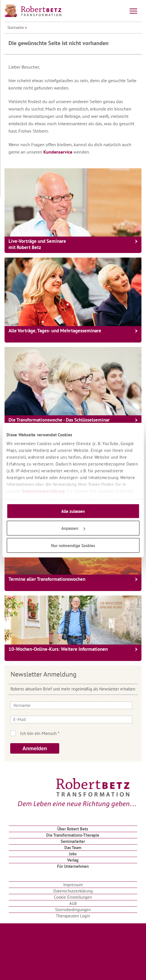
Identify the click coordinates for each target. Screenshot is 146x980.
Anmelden (35, 749)
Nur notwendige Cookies (73, 545)
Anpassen (73, 528)
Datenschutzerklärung (44, 491)
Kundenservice (58, 152)
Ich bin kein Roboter (81, 733)
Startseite (16, 27)
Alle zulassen (73, 511)
